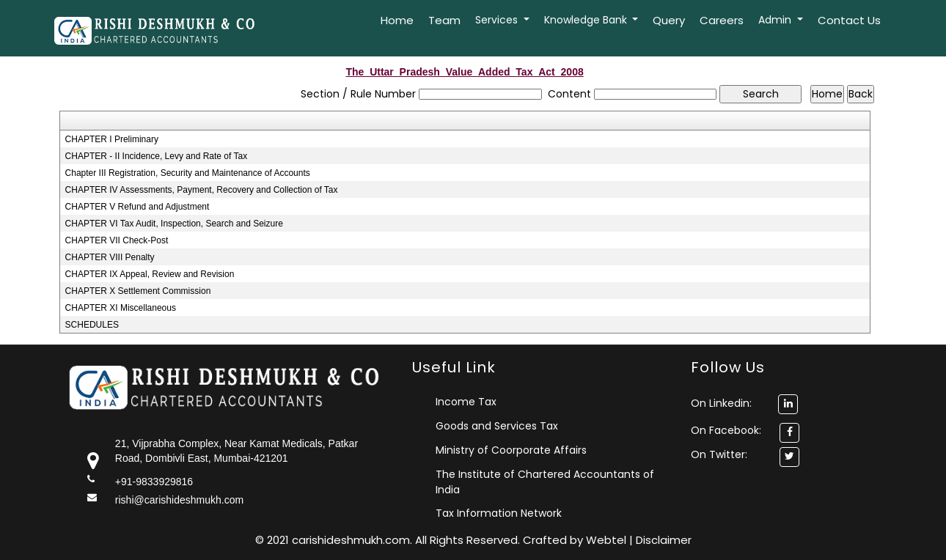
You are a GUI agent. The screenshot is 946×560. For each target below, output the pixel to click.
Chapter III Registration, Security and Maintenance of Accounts (188, 173)
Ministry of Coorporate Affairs (511, 450)
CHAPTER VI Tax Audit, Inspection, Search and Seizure (174, 224)
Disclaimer (664, 540)
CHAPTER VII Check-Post (117, 240)
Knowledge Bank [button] (587, 20)
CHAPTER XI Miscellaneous (121, 308)
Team (444, 20)
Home (397, 20)
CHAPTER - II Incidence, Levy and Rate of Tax (157, 156)
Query (669, 20)
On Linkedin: (744, 403)
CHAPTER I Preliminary (112, 139)
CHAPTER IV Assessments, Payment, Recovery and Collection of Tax (202, 190)
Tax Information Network (499, 513)
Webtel (608, 540)
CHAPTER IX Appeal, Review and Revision (150, 274)
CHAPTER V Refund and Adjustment (137, 207)
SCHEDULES (92, 325)
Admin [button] (776, 20)
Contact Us (849, 20)
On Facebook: (726, 430)
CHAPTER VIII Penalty (110, 257)
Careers (722, 20)
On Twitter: (719, 454)
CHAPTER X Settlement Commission (138, 291)
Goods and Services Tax (497, 426)
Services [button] (498, 20)
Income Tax (466, 402)
